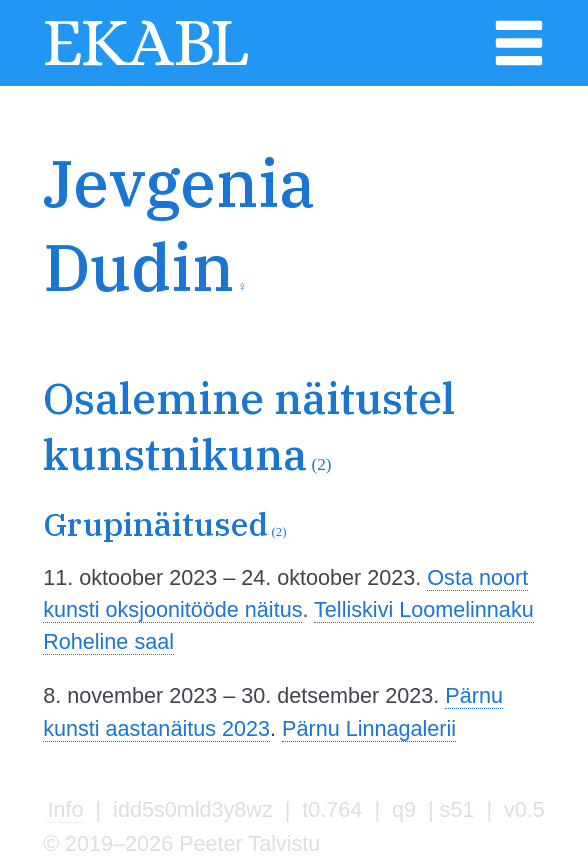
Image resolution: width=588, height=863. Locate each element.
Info (65, 809)
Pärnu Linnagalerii (369, 728)
